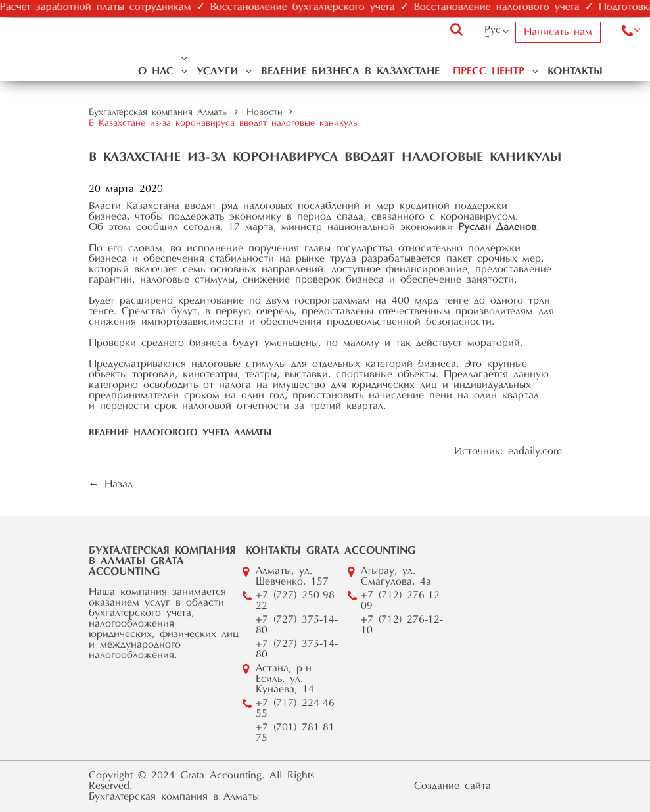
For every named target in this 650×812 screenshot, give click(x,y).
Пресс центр (489, 72)
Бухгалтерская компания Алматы (158, 113)
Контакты (575, 72)
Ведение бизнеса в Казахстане (350, 72)
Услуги (217, 72)
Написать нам (558, 32)
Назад (119, 485)
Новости (265, 113)
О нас (156, 72)
